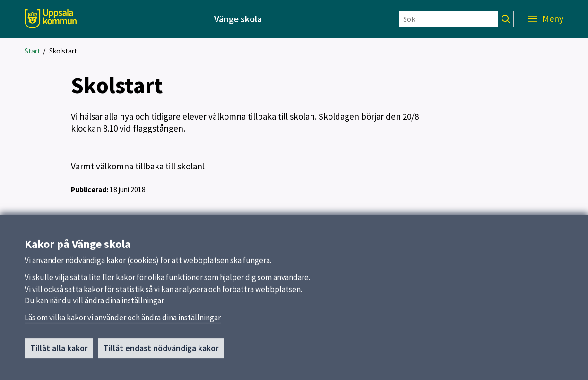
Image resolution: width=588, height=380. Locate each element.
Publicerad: (90, 190)
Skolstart (63, 51)
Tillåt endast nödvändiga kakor (161, 351)
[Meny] (546, 19)
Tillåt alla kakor (59, 351)
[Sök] (449, 19)
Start (32, 51)
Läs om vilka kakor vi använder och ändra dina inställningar (123, 321)
